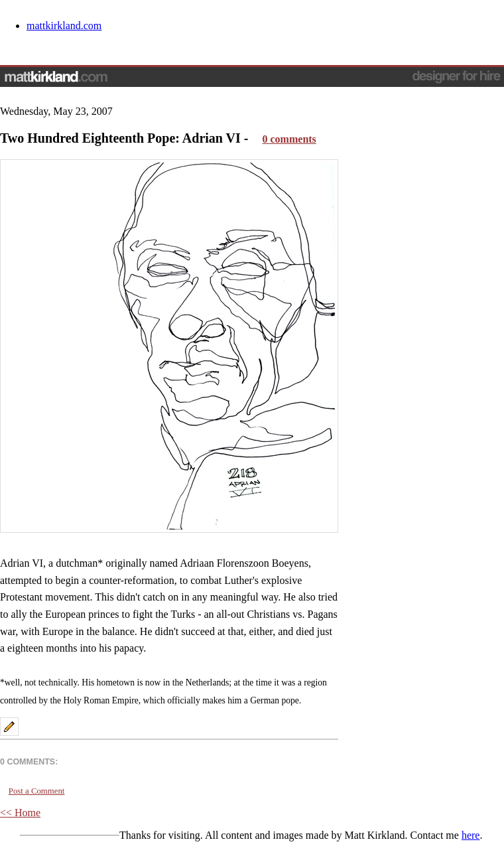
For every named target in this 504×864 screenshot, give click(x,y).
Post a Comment (37, 791)
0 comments (289, 139)
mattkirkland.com (64, 26)
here (471, 835)
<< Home (20, 813)
